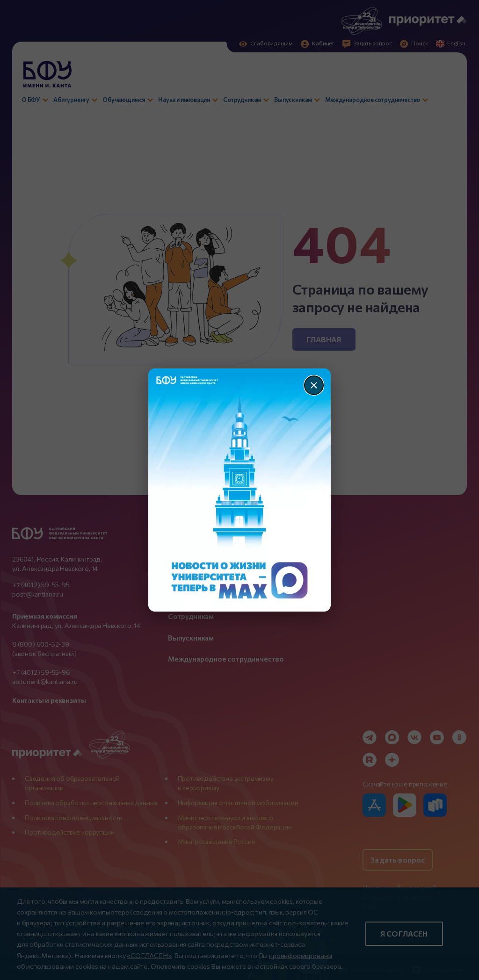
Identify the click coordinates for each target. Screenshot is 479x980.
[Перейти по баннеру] (240, 490)
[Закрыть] (314, 385)
